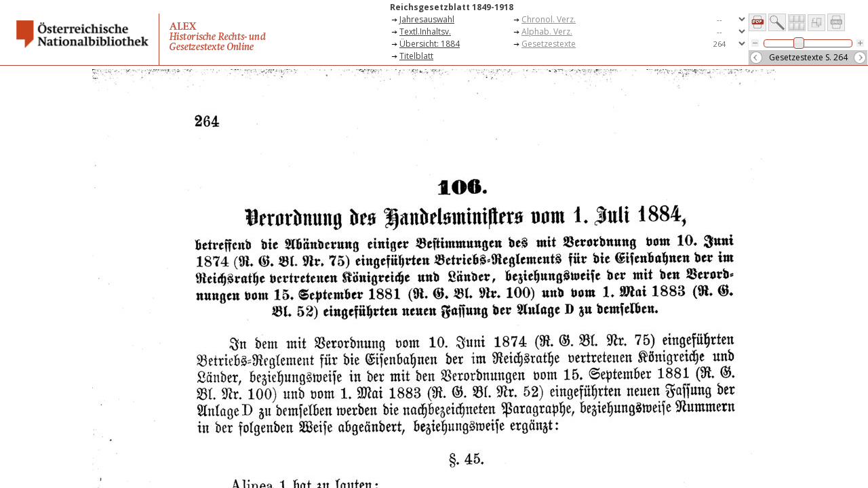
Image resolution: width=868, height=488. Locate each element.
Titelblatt (416, 56)
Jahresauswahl (427, 19)
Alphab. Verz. (547, 32)
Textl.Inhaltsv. (425, 32)
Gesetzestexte (549, 44)
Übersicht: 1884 (430, 44)
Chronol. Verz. (549, 19)
